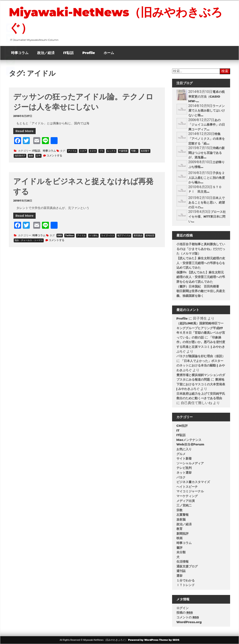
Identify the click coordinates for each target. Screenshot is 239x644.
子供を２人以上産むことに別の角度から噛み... (207, 178)
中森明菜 (123, 151)
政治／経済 (46, 53)
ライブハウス (108, 236)
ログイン (183, 608)
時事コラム (20, 53)
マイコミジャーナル (190, 491)
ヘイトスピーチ (187, 487)
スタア (83, 151)
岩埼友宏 (150, 236)
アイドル (72, 151)
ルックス (111, 151)
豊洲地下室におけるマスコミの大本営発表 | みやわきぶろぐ (201, 384)
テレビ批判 (184, 468)
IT (178, 430)
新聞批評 (183, 534)
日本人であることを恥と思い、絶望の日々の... (207, 203)
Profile (89, 53)
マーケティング (187, 496)
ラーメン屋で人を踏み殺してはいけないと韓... (207, 111)
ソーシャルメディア (190, 463)
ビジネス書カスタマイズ (193, 482)
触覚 (31, 156)
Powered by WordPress (143, 640)
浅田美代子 (20, 156)
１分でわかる (186, 580)
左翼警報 (183, 515)
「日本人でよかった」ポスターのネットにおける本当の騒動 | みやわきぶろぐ (201, 366)
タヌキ (93, 151)
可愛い (134, 151)
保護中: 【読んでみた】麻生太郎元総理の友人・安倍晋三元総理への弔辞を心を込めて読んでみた (201, 277)
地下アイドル (124, 236)
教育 (179, 529)
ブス (101, 151)
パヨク (181, 477)
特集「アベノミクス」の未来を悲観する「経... (207, 139)
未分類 (181, 552)
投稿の (185, 613)
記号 (38, 156)
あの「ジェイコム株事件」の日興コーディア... (207, 125)
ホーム (109, 53)
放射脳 (181, 519)
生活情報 (183, 562)
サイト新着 (184, 458)
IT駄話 (68, 53)
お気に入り (184, 449)
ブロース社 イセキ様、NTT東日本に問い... (209, 216)
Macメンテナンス (189, 440)
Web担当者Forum (190, 444)
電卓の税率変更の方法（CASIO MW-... (207, 96)
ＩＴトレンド (186, 585)
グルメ (181, 454)
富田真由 (138, 236)
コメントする (54, 155)
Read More (24, 131)
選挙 (179, 576)
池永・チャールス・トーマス (29, 240)
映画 (179, 538)
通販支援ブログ (187, 566)
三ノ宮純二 (184, 505)
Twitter (69, 236)
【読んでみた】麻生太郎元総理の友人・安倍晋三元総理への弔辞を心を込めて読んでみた (201, 263)
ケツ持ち (93, 236)
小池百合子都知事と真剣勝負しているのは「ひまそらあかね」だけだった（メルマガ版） (201, 249)
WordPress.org (189, 622)
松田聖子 (145, 151)
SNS (60, 236)
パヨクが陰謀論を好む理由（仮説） (201, 356)
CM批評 (182, 426)
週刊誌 (181, 571)
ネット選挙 (184, 473)
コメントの (188, 617)
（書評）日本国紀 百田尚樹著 (198, 286)
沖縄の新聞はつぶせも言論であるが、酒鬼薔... (207, 153)
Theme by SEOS (169, 640)
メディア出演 (186, 501)
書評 (179, 548)
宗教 (179, 510)
